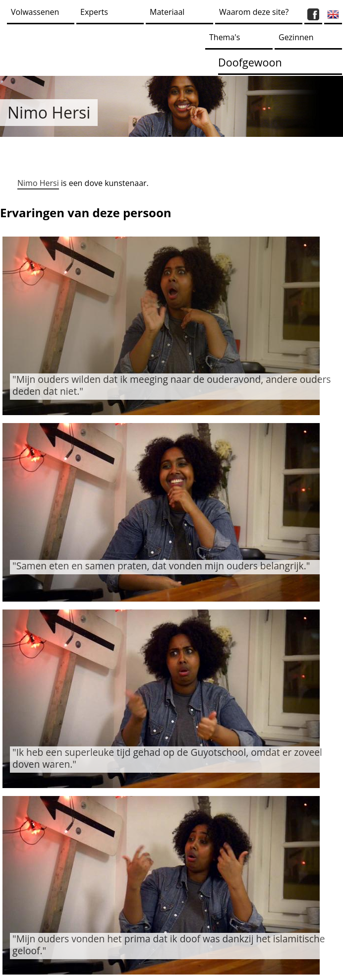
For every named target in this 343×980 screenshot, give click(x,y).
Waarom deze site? (254, 12)
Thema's (225, 37)
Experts (94, 12)
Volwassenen (35, 12)
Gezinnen (296, 37)
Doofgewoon (250, 62)
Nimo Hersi (38, 183)
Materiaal (167, 12)
